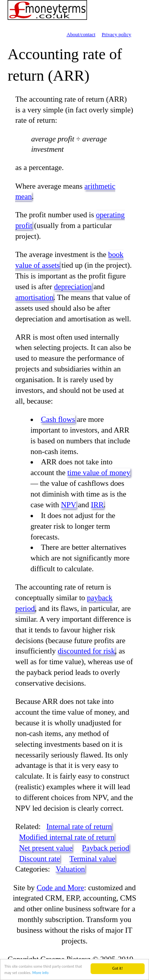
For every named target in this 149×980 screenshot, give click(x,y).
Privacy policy (116, 35)
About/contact (81, 35)
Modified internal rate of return (67, 837)
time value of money (99, 473)
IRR (97, 505)
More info (40, 973)
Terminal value (92, 859)
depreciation (73, 287)
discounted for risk (86, 651)
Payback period (105, 848)
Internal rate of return (79, 826)
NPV (69, 505)
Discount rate (40, 859)
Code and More (60, 888)
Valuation (70, 869)
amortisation (34, 297)
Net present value (46, 848)
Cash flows (58, 419)
